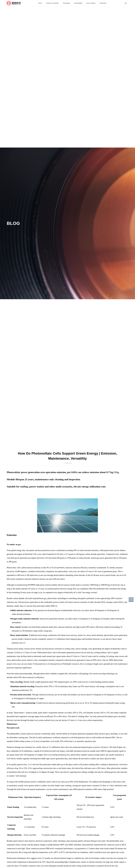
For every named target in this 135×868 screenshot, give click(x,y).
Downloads (103, 3)
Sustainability (78, 3)
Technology (66, 3)
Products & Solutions (52, 3)
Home (40, 3)
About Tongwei (91, 3)
